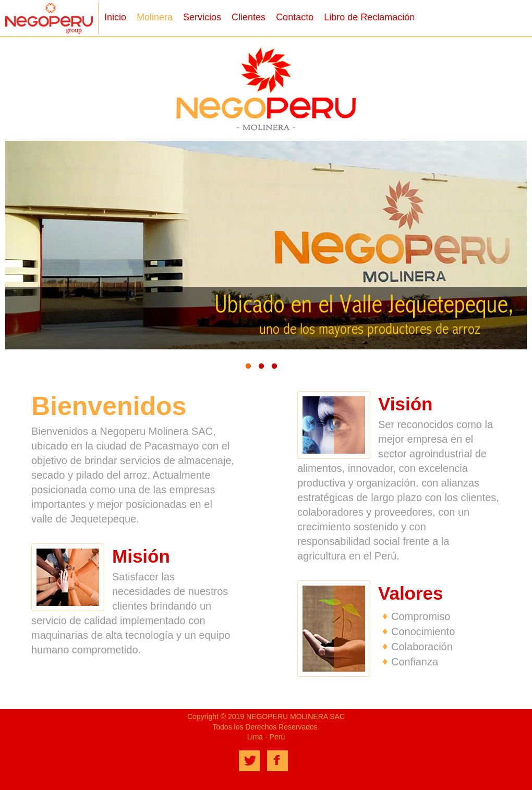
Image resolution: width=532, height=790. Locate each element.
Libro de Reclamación (369, 17)
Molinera (155, 17)
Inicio (115, 17)
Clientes (249, 17)
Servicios (202, 17)
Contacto (295, 17)
